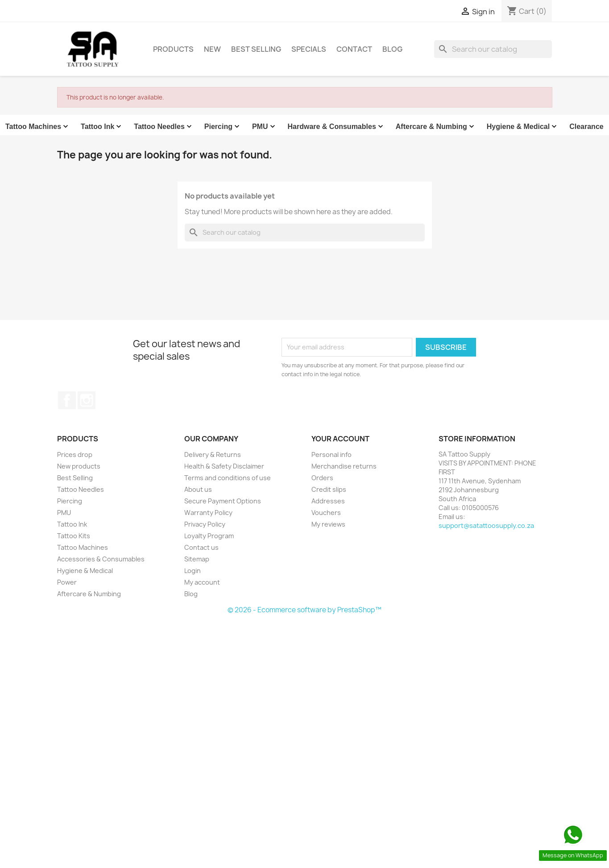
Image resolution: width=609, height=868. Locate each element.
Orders (322, 478)
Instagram (87, 400)
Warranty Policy (208, 513)
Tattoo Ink (102, 127)
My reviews (328, 524)
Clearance (586, 127)
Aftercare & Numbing (436, 127)
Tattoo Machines (38, 127)
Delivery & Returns (213, 455)
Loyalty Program (209, 536)
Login (193, 571)
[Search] (493, 49)
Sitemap (197, 559)
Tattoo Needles (164, 127)
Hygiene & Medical (523, 127)
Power (67, 582)
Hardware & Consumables (336, 127)
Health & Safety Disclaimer (224, 466)
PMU (265, 127)
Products (173, 49)
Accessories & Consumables (101, 559)
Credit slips (329, 489)
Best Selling (256, 49)
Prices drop (75, 455)
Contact (354, 49)
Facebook (67, 400)
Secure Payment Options (223, 501)
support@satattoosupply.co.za (486, 525)
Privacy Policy (205, 524)
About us (198, 489)
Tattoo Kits (74, 536)
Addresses (328, 501)
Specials (309, 49)
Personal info (331, 455)
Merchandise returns (344, 466)
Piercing (223, 127)
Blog (392, 49)
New (212, 49)
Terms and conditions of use (228, 478)
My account (202, 582)
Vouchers (326, 513)
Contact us (201, 547)
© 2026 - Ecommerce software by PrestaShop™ (304, 610)
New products (79, 466)
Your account (340, 439)
